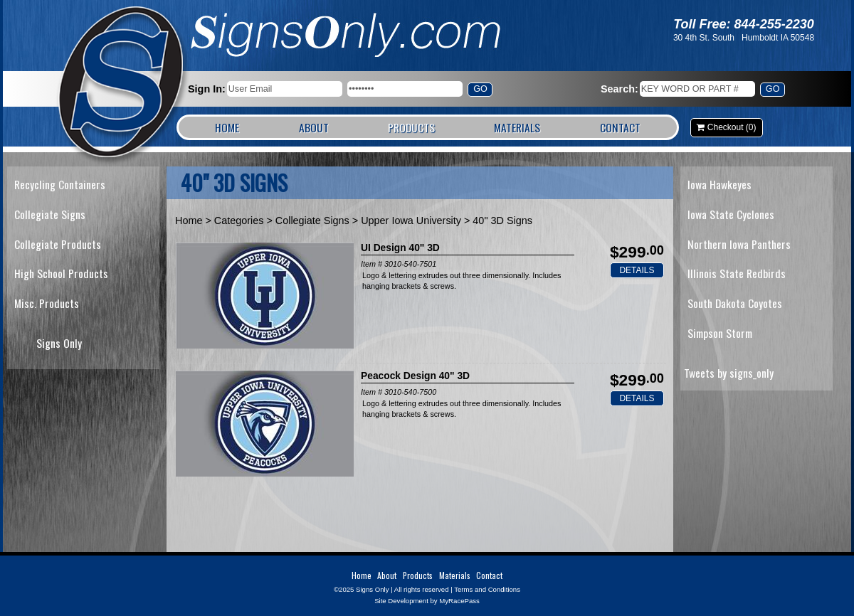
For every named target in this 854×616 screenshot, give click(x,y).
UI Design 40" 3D (400, 248)
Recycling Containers (60, 184)
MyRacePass (459, 601)
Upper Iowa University (411, 221)
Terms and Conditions (487, 589)
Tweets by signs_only (729, 373)
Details (637, 270)
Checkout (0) (732, 127)
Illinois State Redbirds (737, 273)
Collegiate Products (58, 244)
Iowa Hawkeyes (719, 184)
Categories (239, 221)
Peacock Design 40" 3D (415, 376)
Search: (620, 89)
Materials (517, 127)
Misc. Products (47, 303)
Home (227, 127)
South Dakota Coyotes (735, 303)
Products (411, 127)
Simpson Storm (720, 333)
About (314, 127)
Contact (620, 127)
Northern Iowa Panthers (739, 244)
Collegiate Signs (50, 214)
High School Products (61, 273)
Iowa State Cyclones (731, 214)
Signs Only (122, 84)
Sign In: (207, 89)
